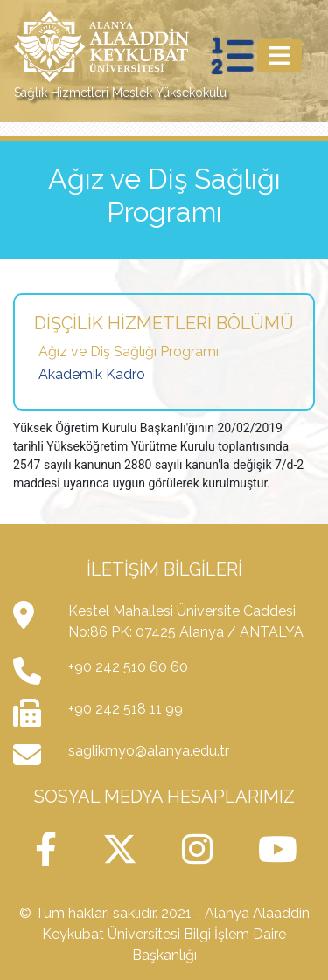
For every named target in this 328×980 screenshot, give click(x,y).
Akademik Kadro (92, 374)
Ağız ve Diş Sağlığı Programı (129, 352)
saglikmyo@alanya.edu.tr (149, 751)
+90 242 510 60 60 (128, 667)
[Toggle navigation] (279, 56)
